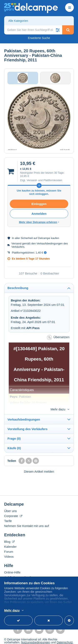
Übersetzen (58, 337)
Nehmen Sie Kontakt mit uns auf (27, 519)
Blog (9, 535)
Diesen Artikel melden (39, 465)
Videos (9, 550)
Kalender (10, 540)
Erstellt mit (25, 328)
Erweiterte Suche (39, 38)
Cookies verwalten (16, 638)
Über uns (11, 504)
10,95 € (24, 176)
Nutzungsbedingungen (36, 635)
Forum (9, 545)
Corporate (13, 509)
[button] (58, 30)
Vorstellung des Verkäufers (27, 422)
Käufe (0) (14, 441)
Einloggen (39, 204)
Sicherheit (27, 238)
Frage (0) (14, 432)
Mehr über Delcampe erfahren (39, 222)
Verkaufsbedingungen (24, 413)
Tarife (8, 514)
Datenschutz (65, 635)
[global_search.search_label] (33, 30)
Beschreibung (18, 288)
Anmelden (39, 214)
